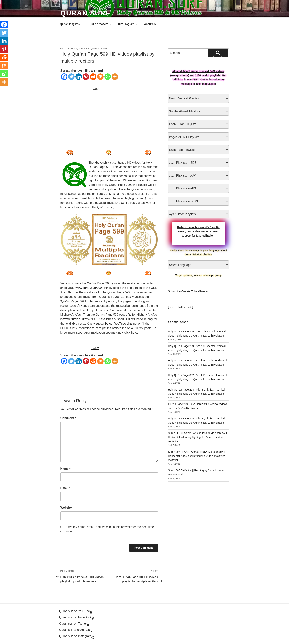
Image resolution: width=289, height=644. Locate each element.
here (134, 333)
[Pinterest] (86, 77)
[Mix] (100, 77)
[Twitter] (71, 77)
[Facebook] (64, 77)
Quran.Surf (86, 13)
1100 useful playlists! (208, 75)
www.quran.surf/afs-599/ (80, 319)
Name (66, 469)
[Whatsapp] (108, 77)
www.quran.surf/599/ (89, 288)
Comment (68, 418)
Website (66, 508)
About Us (152, 24)
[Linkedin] (79, 77)
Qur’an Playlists (72, 24)
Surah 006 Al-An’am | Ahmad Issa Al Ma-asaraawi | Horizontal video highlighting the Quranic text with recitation (197, 437)
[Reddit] (93, 77)
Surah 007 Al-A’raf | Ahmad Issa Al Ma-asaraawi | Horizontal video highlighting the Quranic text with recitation (197, 456)
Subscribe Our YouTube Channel (188, 291)
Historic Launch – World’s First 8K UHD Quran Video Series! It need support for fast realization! (198, 231)
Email (65, 488)
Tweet (95, 89)
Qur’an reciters (101, 24)
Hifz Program (128, 24)
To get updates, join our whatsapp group (198, 275)
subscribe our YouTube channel (116, 324)
